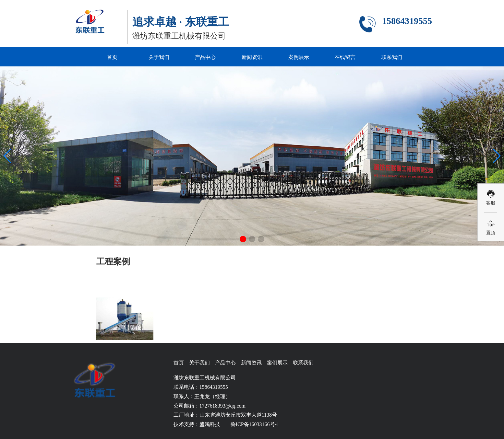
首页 (112, 57)
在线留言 (345, 57)
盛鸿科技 (210, 424)
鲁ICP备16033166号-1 (255, 424)
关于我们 (159, 57)
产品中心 (205, 57)
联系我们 (392, 57)
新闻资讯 (252, 57)
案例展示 (299, 57)
